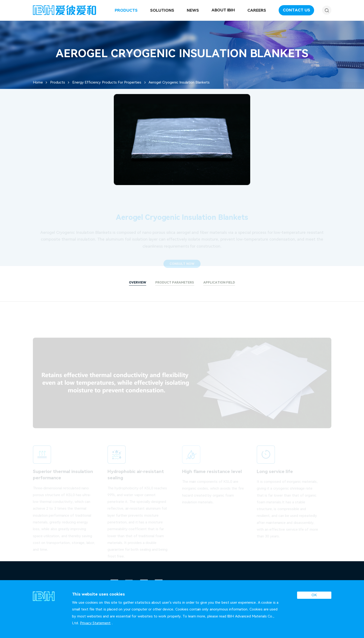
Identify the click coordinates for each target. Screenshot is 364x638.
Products (126, 10)
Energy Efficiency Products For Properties (107, 82)
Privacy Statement (95, 623)
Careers (257, 10)
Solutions (162, 10)
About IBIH (223, 10)
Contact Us (296, 10)
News (193, 10)
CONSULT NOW (182, 266)
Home (38, 82)
